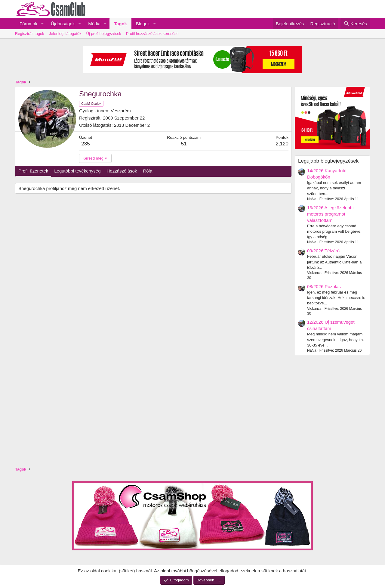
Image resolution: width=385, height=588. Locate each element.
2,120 (282, 144)
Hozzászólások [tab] (122, 171)
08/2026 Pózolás (324, 286)
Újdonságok (63, 24)
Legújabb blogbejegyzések (328, 161)
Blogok (143, 24)
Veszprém (121, 111)
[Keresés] (355, 24)
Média (94, 24)
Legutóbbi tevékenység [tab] (77, 171)
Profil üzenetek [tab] (33, 171)
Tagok (120, 24)
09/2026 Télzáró (323, 251)
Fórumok (28, 24)
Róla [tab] (148, 171)
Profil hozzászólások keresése (152, 34)
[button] (42, 24)
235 (85, 144)
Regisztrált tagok (30, 34)
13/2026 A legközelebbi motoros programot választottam (330, 214)
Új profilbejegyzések (104, 34)
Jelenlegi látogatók (65, 34)
